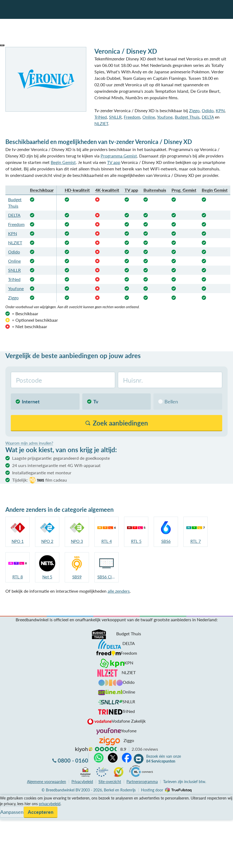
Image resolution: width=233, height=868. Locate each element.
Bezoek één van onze (164, 759)
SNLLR (115, 117)
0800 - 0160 (73, 760)
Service (7, 805)
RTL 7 (196, 541)
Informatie (10, 811)
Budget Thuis (187, 117)
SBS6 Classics (107, 577)
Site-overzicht (110, 782)
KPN (220, 110)
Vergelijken (10, 798)
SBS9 (77, 577)
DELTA (208, 117)
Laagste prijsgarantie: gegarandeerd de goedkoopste (61, 458)
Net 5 (47, 577)
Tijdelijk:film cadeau (40, 480)
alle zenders (119, 591)
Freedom (132, 117)
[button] (2, 45)
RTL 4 (107, 541)
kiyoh (84, 750)
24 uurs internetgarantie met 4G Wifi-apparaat (56, 465)
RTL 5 (136, 541)
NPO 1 (18, 541)
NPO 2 (47, 541)
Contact (8, 818)
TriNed (101, 117)
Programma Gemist (119, 156)
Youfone (165, 117)
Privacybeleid (82, 782)
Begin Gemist (63, 162)
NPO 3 (77, 541)
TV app (114, 162)
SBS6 (166, 541)
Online (149, 117)
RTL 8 (18, 577)
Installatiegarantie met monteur (42, 473)
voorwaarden (47, 782)
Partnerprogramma (142, 782)
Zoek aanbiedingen (25, 860)
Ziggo (194, 110)
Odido (208, 110)
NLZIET (101, 123)
